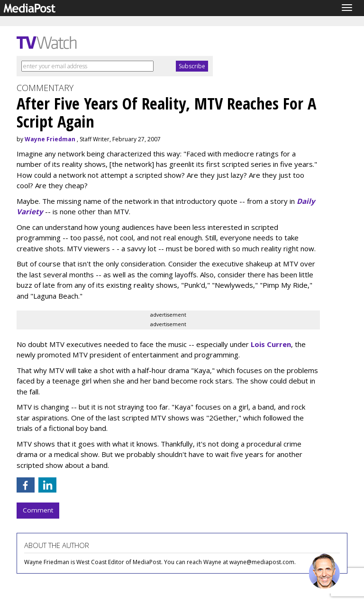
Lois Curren (271, 344)
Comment (38, 510)
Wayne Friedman (50, 139)
